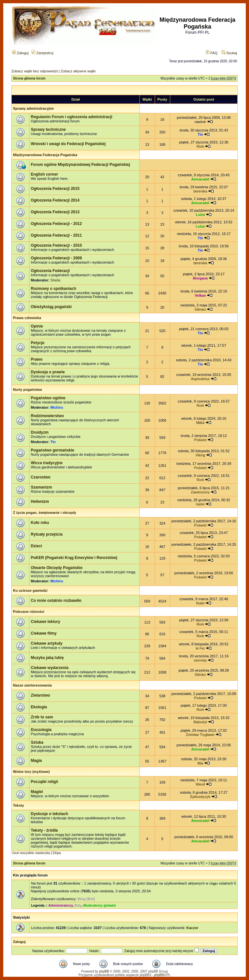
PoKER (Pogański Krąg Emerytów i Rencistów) (74, 558)
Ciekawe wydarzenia (50, 668)
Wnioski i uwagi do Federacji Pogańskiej (68, 144)
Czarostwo (41, 477)
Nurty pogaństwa (27, 390)
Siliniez (200, 309)
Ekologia (39, 707)
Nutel (200, 603)
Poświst (200, 440)
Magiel (37, 792)
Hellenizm (40, 502)
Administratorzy (60, 906)
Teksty (18, 805)
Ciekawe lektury (46, 622)
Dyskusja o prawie (48, 372)
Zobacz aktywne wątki (78, 71)
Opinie (37, 326)
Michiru (57, 407)
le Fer (200, 648)
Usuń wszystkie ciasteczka (31, 853)
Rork (200, 146)
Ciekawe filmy (44, 633)
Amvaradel (200, 179)
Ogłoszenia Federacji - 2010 (56, 245)
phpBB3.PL (162, 975)
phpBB (104, 971)
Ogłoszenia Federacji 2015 (55, 189)
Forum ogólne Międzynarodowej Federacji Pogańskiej (80, 165)
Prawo (37, 359)
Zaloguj (20, 53)
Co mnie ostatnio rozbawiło (56, 601)
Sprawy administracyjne (33, 108)
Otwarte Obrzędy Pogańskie (57, 568)
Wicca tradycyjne (47, 463)
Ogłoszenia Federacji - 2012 (56, 224)
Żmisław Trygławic (200, 735)
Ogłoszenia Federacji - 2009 (56, 258)
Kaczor (192, 928)
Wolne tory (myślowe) (31, 772)
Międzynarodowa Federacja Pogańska (45, 155)
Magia (36, 761)
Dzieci (36, 546)
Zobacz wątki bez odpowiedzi (35, 71)
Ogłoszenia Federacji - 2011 (56, 235)
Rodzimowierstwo (47, 416)
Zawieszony (200, 492)
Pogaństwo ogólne (48, 398)
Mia (200, 763)
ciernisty (200, 660)
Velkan (200, 295)
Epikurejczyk (200, 797)
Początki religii (44, 782)
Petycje (38, 343)
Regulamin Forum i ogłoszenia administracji (71, 117)
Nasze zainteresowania (32, 685)
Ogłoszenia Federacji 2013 (55, 212)
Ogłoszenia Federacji (50, 271)
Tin (200, 134)
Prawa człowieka (27, 318)
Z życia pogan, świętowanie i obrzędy (45, 513)
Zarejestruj (42, 53)
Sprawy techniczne (48, 130)
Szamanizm (41, 487)
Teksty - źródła (44, 830)
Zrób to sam (42, 717)
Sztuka (37, 742)
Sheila (56, 280)
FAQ (212, 53)
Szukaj (229, 53)
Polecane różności (29, 612)
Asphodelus (200, 379)
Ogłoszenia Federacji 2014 (55, 200)
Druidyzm (40, 432)
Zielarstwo (40, 695)
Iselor (200, 504)
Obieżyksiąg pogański (51, 307)
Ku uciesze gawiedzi (30, 590)
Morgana (200, 278)
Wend (201, 784)
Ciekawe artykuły (47, 643)
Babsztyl (200, 722)
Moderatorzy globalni (100, 906)
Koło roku (40, 523)
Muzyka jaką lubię (47, 658)
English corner (44, 174)
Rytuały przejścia (47, 534)
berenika (200, 191)
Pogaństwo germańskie (53, 450)
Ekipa (57, 853)
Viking (200, 455)
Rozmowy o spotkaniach (53, 289)
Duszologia (41, 730)
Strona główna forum (29, 78)
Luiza (200, 215)
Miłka (200, 423)
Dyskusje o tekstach (49, 814)
